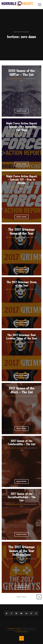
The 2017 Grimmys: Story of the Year (21, 284)
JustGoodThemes (21, 632)
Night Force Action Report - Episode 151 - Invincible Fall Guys (22, 127)
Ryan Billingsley (16, 504)
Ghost (19, 630)
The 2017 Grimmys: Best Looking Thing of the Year (21, 337)
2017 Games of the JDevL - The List (22, 390)
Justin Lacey (14, 396)
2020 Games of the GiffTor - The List (21, 73)
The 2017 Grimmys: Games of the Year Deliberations (21, 551)
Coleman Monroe (16, 448)
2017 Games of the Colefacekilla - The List (22, 443)
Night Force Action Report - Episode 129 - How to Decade (22, 180)
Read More (22, 111)
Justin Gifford (16, 79)
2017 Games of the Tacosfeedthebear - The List (22, 497)
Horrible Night (17, 134)
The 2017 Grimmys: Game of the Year (21, 231)
